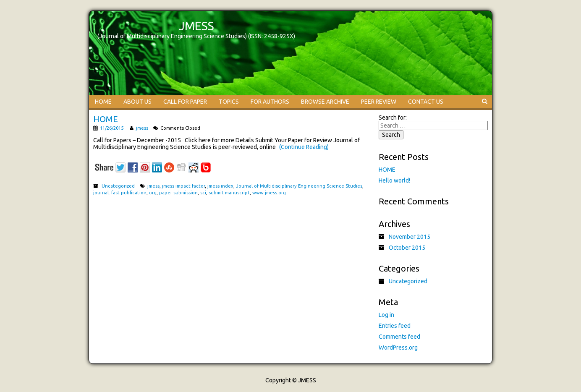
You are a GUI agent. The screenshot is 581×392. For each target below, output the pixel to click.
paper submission (178, 193)
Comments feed (399, 337)
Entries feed (395, 326)
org (153, 193)
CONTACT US (426, 102)
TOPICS (229, 102)
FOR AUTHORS (270, 102)
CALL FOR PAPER (185, 102)
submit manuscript (229, 193)
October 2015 (407, 248)
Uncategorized (118, 186)
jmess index (220, 186)
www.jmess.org (269, 193)
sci (203, 193)
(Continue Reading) (304, 147)
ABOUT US (137, 102)
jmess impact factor (183, 186)
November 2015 (410, 237)
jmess (142, 128)
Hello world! (394, 180)
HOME (103, 102)
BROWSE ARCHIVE (325, 102)
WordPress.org (398, 348)
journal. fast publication (120, 193)
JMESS (196, 26)
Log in (386, 315)
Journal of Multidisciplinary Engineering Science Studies (299, 186)
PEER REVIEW (379, 102)
